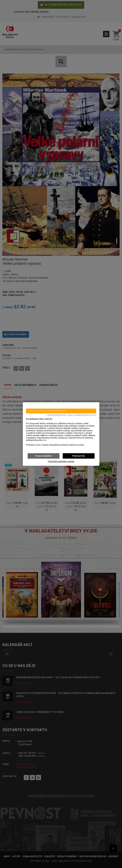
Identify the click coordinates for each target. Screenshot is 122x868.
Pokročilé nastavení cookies (61, 461)
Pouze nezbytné (43, 456)
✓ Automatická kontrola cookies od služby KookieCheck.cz (71, 415)
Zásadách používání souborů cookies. (67, 445)
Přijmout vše (79, 456)
